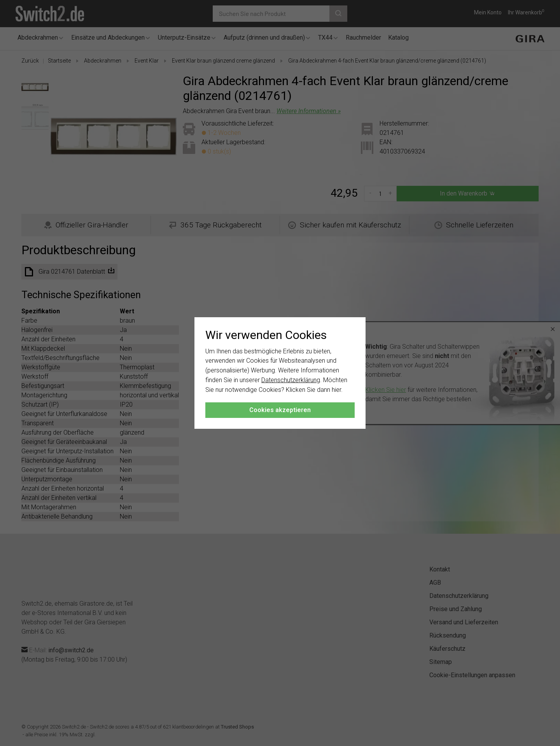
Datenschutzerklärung (291, 380)
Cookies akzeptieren (280, 410)
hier (336, 390)
